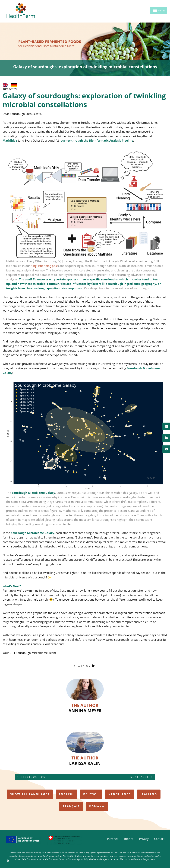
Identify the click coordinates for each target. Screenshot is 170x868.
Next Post (142, 777)
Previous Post (32, 777)
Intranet (113, 839)
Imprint (128, 839)
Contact (159, 839)
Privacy (144, 839)
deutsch (91, 794)
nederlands (120, 794)
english (66, 794)
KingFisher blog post (44, 266)
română (97, 806)
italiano (149, 794)
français (71, 806)
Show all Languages (30, 794)
